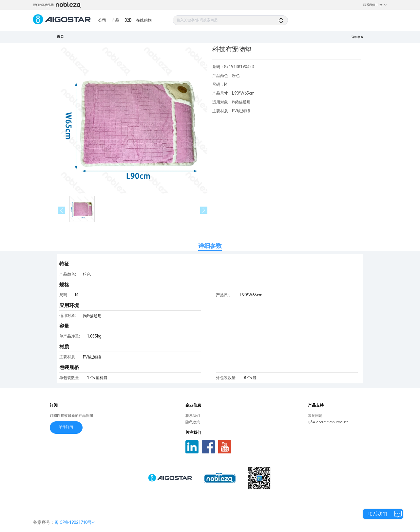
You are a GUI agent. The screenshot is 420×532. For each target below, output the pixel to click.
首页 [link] (60, 37)
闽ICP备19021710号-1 (75, 522)
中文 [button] (382, 5)
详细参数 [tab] (210, 246)
